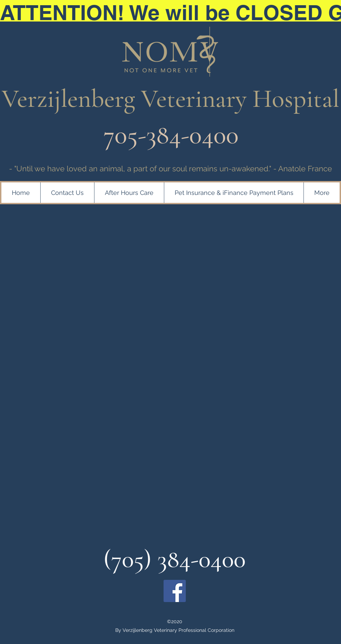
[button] (234, 193)
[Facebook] (175, 591)
